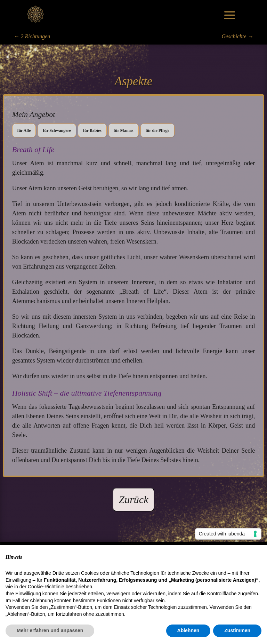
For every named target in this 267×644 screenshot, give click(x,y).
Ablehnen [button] (188, 630)
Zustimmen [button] (237, 630)
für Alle (24, 130)
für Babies (92, 130)
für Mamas (124, 130)
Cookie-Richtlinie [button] (46, 587)
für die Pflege (157, 130)
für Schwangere (57, 130)
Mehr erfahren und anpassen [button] (50, 630)
